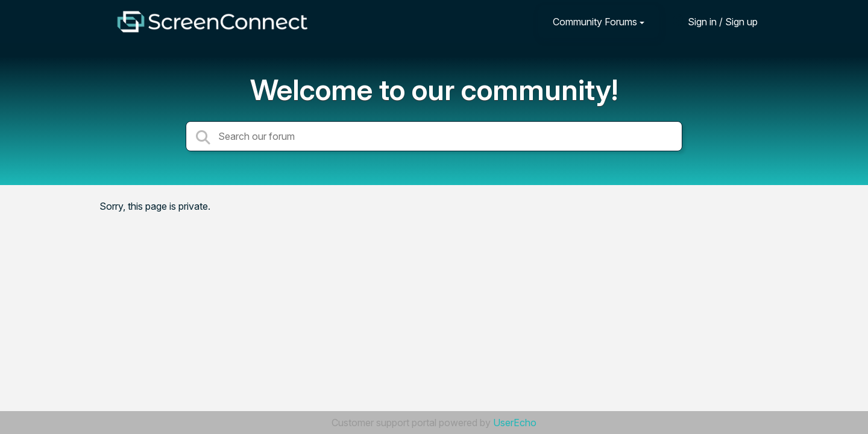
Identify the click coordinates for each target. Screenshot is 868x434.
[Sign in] (714, 21)
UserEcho (515, 423)
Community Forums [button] (595, 22)
